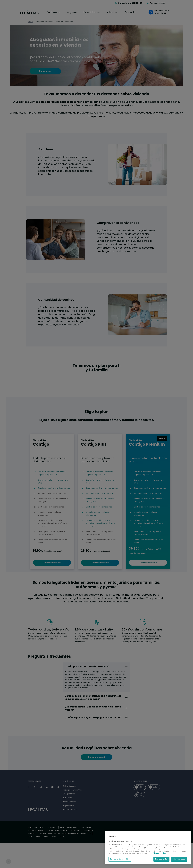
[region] (148, 847)
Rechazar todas (161, 859)
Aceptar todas (179, 859)
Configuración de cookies (120, 859)
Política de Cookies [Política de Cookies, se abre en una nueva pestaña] (158, 853)
